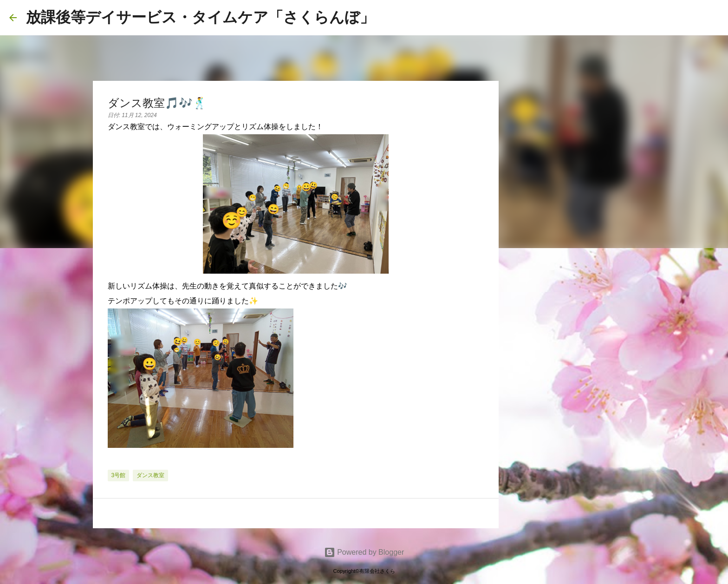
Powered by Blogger (364, 552)
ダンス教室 (150, 475)
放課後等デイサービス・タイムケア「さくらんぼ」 (200, 17)
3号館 (119, 475)
